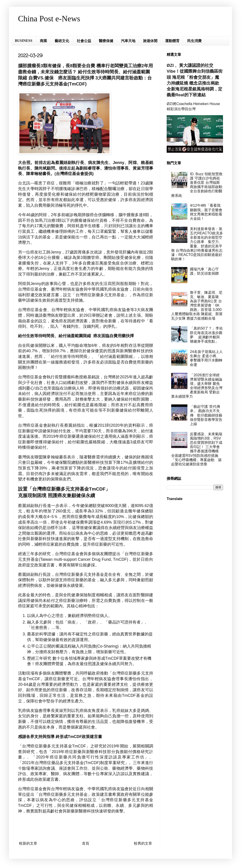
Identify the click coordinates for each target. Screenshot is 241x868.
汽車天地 (128, 41)
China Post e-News (49, 19)
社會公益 (84, 41)
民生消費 (194, 41)
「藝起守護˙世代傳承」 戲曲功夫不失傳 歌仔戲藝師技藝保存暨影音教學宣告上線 (206, 415)
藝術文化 (62, 41)
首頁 (86, 843)
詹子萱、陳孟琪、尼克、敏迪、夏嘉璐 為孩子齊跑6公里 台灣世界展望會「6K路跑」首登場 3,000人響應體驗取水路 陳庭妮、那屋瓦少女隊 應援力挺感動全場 (197, 305)
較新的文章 (28, 843)
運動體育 (172, 41)
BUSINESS (24, 41)
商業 (43, 41)
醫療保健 (106, 41)
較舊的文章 (143, 843)
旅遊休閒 (150, 41)
